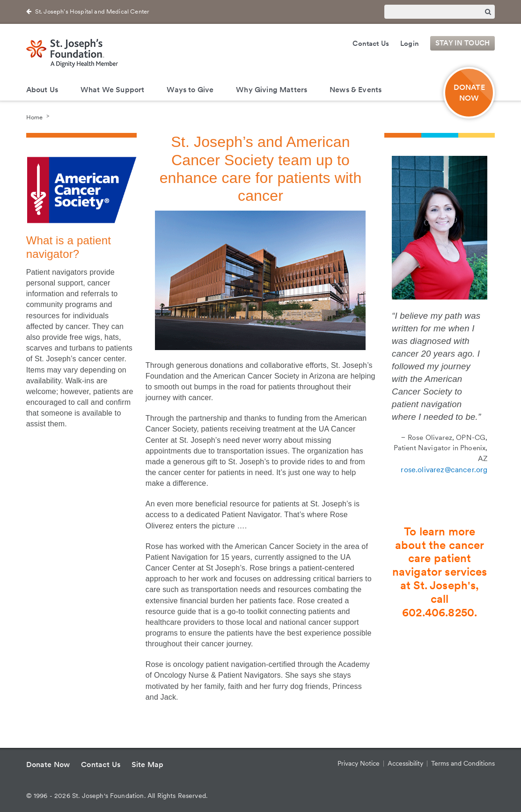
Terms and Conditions (463, 763)
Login (410, 44)
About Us (42, 90)
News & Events (356, 90)
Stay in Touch (462, 44)
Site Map (147, 764)
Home (34, 117)
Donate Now (48, 764)
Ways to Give (190, 90)
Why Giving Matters (272, 90)
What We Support (112, 90)
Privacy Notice (359, 763)
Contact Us (371, 44)
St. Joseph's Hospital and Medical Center (92, 11)
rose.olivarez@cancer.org (444, 470)
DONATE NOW (469, 93)
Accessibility (405, 763)
